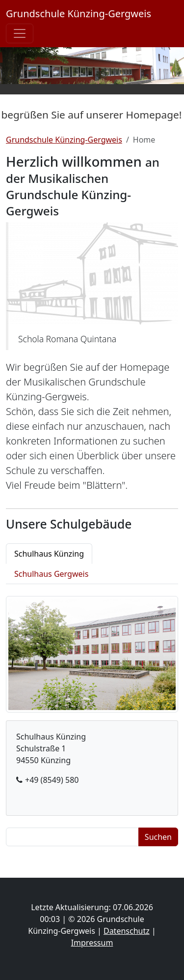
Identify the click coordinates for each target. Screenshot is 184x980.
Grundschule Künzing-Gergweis (79, 14)
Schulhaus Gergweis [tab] (51, 574)
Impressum (92, 943)
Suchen (158, 837)
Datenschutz (127, 931)
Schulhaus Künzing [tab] (49, 554)
